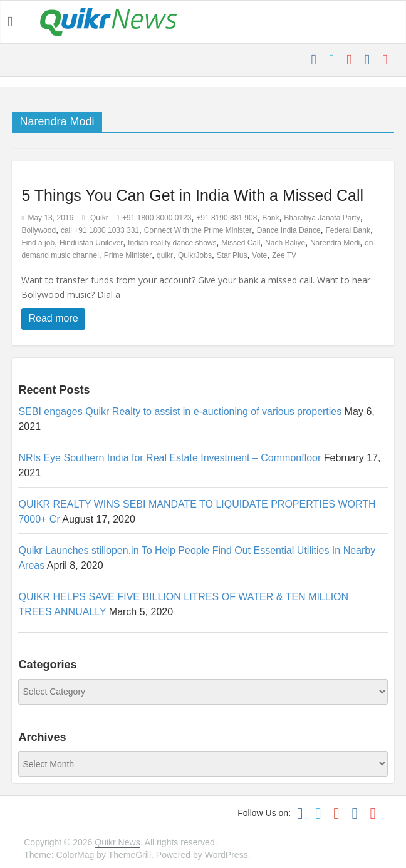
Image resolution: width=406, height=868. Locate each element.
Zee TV (284, 255)
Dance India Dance (289, 230)
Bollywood (39, 230)
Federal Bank (348, 230)
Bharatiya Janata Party (322, 218)
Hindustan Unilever (91, 243)
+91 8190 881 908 (226, 218)
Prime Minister (128, 255)
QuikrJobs (195, 255)
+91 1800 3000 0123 (157, 218)
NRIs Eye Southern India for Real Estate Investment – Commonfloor (169, 458)
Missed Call (241, 243)
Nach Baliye (285, 243)
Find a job (38, 243)
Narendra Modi (335, 243)
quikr (165, 255)
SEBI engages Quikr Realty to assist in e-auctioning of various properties (180, 411)
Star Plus (232, 255)
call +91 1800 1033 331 (100, 230)
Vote (259, 255)
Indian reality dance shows (172, 243)
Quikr (100, 218)
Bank (270, 218)
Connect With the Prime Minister (198, 230)
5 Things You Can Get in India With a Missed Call (192, 195)
